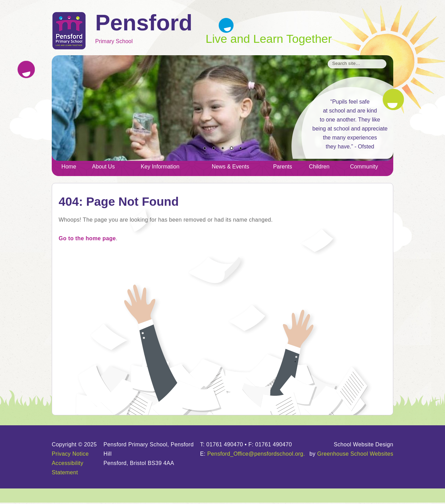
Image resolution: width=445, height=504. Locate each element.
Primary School (150, 29)
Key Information (160, 167)
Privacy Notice (70, 454)
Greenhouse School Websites (355, 454)
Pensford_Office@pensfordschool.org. (256, 454)
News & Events (230, 167)
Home (69, 167)
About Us (103, 167)
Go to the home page (87, 238)
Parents (283, 167)
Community (364, 167)
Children (319, 167)
